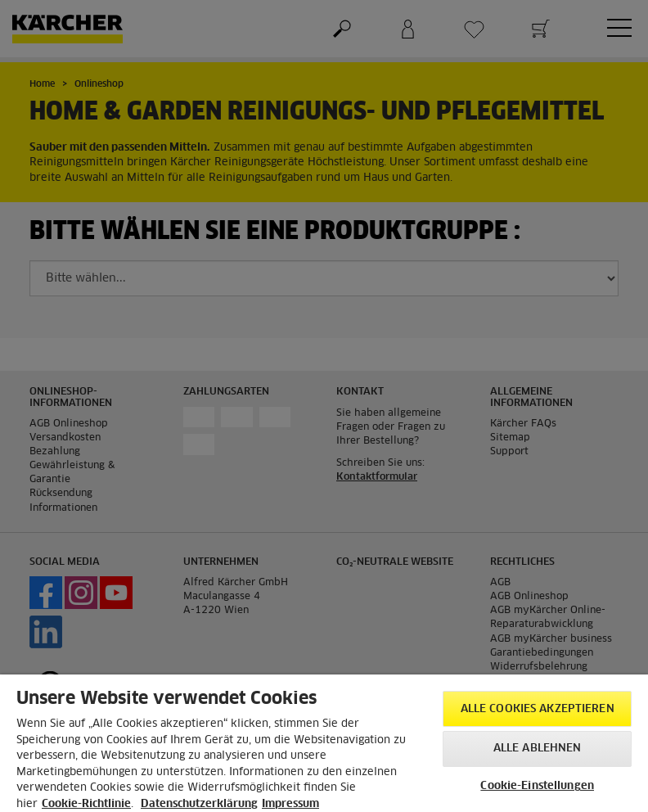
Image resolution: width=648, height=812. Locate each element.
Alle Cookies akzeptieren (538, 709)
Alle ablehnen (538, 749)
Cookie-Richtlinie (86, 804)
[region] (324, 743)
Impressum (290, 804)
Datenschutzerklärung (199, 804)
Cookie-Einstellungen (537, 786)
